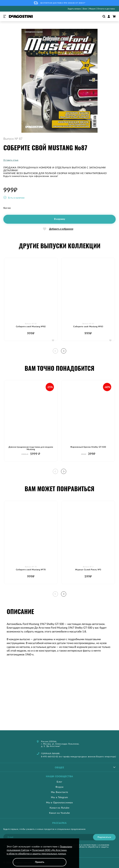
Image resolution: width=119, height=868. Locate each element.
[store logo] (21, 16)
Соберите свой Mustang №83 (88, 327)
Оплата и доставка (106, 9)
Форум (92, 9)
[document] (40, 856)
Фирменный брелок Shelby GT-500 (88, 447)
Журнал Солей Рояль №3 (88, 570)
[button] (53, 340)
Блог (85, 9)
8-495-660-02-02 (50, 757)
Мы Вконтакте (59, 792)
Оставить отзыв (11, 160)
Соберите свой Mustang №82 (31, 327)
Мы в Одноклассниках (59, 803)
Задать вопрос (74, 9)
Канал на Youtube (59, 813)
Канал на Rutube (59, 808)
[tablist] (59, 767)
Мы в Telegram (59, 797)
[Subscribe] (104, 837)
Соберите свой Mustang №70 (31, 570)
